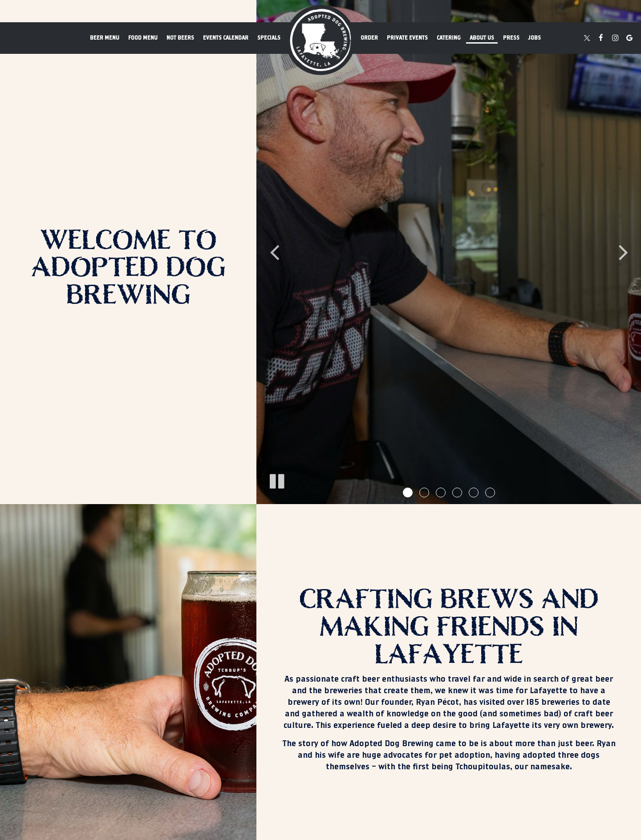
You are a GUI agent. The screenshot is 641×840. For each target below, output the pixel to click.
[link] (320, 40)
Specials (269, 38)
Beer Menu (105, 38)
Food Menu (143, 38)
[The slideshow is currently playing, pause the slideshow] (276, 480)
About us (482, 38)
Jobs (535, 38)
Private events (407, 38)
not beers (180, 38)
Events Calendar (226, 38)
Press (511, 38)
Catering (449, 38)
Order (369, 38)
